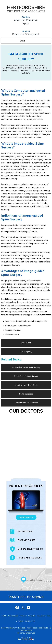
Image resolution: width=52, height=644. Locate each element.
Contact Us (30, 621)
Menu (25, 41)
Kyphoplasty (26, 343)
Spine (5, 70)
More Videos (26, 517)
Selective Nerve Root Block (26, 385)
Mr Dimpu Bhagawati (26, 633)
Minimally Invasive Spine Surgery (26, 367)
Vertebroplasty (26, 352)
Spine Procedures (20, 70)
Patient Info (41, 68)
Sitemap (32, 616)
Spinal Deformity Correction (26, 403)
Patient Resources (26, 486)
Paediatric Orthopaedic (26, 34)
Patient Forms (26, 531)
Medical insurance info (30, 549)
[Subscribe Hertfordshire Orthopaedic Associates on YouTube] (29, 608)
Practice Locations (26, 597)
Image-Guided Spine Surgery (26, 376)
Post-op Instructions (30, 558)
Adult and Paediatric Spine (26, 22)
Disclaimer (13, 616)
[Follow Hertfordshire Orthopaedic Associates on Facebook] (17, 608)
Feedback (41, 616)
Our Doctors (26, 411)
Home (4, 616)
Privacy (23, 616)
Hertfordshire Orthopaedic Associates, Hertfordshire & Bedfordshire (27, 629)
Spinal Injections (26, 394)
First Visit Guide (27, 540)
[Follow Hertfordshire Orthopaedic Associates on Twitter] (23, 608)
